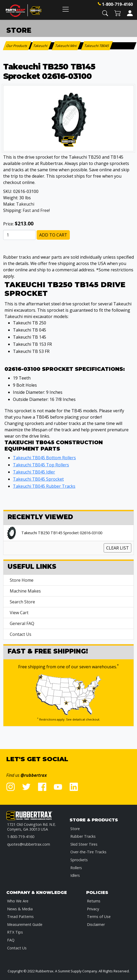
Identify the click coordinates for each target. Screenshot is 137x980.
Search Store (22, 602)
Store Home (22, 580)
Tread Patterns (20, 917)
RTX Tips (15, 932)
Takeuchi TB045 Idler (34, 472)
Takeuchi (25, 204)
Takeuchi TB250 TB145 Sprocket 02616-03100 (62, 533)
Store (75, 829)
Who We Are (18, 901)
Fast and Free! (36, 210)
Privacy (93, 909)
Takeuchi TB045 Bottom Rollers (44, 458)
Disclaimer (96, 924)
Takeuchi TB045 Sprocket (38, 479)
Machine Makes (25, 591)
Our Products (17, 46)
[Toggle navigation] (66, 9)
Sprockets (79, 860)
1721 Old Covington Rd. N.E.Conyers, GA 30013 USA (31, 827)
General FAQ (22, 623)
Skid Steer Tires (84, 844)
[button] (105, 13)
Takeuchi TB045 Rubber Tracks (44, 486)
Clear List (118, 548)
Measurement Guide (25, 924)
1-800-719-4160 (117, 4)
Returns (94, 901)
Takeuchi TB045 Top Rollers (41, 465)
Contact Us (21, 634)
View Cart (19, 613)
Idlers (75, 875)
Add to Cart (53, 235)
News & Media (20, 909)
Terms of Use (99, 917)
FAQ (11, 940)
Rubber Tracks (83, 836)
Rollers (76, 868)
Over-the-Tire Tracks (88, 852)
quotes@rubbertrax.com (29, 844)
